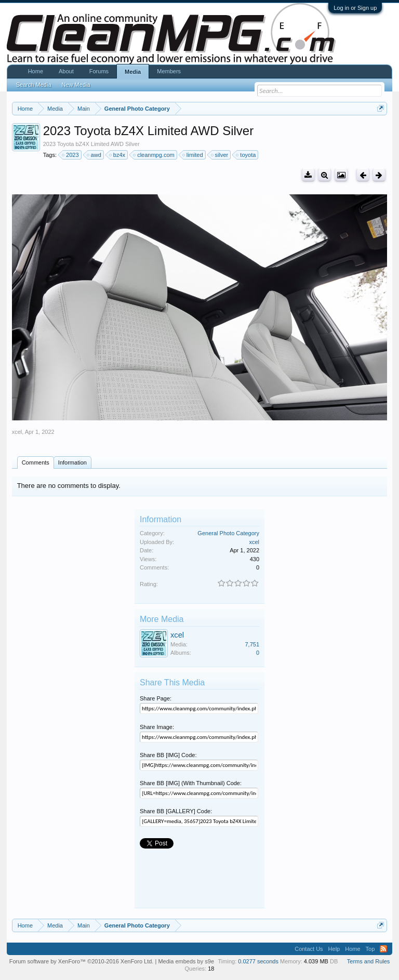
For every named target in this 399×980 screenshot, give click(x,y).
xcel (17, 432)
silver (220, 155)
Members (169, 71)
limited (193, 155)
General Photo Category (228, 533)
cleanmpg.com (154, 155)
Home (36, 71)
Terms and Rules (369, 961)
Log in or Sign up (355, 8)
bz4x (118, 155)
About (66, 71)
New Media (76, 85)
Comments (36, 462)
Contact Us (309, 949)
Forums (99, 71)
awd (95, 155)
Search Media (34, 85)
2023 (71, 155)
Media (133, 72)
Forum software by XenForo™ (82, 961)
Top (370, 949)
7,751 (252, 644)
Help (334, 949)
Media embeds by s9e (186, 961)
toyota (246, 155)
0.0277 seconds (258, 961)
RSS (383, 949)
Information (72, 462)
